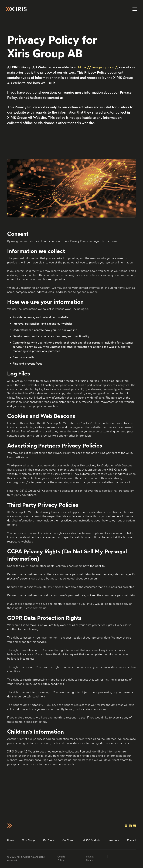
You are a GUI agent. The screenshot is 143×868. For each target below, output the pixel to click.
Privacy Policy (90, 858)
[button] (134, 9)
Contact (131, 840)
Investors (114, 840)
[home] (16, 9)
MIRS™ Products (91, 840)
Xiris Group (28, 840)
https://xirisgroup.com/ (98, 67)
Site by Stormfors (121, 858)
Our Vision (68, 840)
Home (11, 840)
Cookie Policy (61, 858)
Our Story (48, 840)
